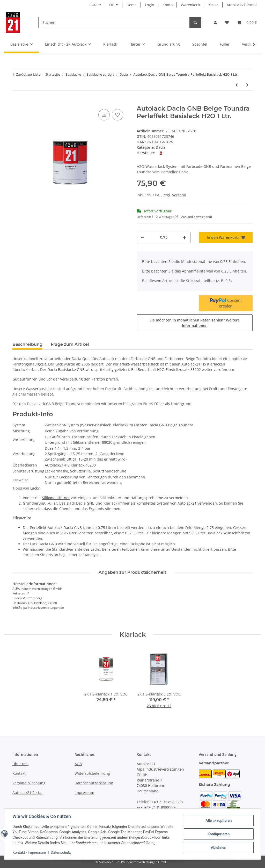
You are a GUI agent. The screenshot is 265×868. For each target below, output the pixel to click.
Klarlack (110, 503)
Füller (52, 503)
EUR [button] (93, 5)
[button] (215, 22)
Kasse (213, 5)
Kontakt (19, 773)
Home (132, 5)
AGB (78, 764)
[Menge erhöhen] (185, 237)
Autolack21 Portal (242, 5)
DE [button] (112, 5)
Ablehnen (218, 848)
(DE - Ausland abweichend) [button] (193, 217)
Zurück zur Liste (28, 74)
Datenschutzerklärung (94, 783)
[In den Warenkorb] (17, 102)
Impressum (84, 792)
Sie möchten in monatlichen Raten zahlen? (195, 323)
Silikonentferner (56, 498)
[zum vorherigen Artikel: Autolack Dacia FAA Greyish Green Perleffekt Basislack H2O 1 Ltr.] (237, 85)
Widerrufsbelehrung (92, 773)
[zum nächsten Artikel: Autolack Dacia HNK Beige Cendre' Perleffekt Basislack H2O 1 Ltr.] (247, 85)
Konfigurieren (218, 834)
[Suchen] (114, 22)
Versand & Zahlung (29, 783)
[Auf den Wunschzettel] (117, 115)
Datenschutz (61, 852)
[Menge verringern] (143, 237)
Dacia (161, 147)
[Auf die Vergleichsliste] (104, 115)
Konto (168, 5)
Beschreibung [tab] (27, 344)
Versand (179, 195)
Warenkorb (190, 5)
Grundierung (34, 503)
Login (150, 5)
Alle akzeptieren (218, 821)
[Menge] (164, 237)
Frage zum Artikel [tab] (70, 344)
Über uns (20, 764)
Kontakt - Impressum (29, 852)
